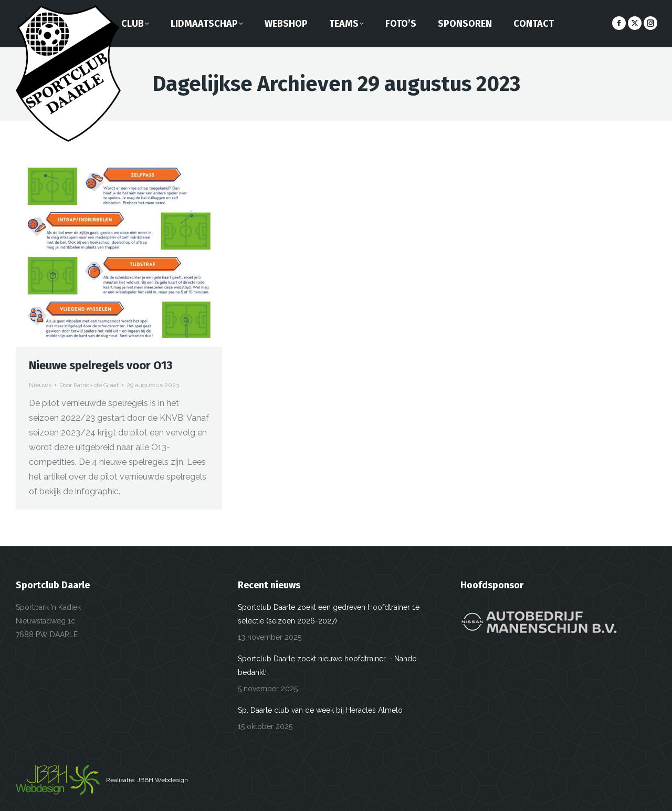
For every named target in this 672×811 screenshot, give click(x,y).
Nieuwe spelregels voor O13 (101, 365)
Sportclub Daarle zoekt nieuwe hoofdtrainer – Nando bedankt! (327, 666)
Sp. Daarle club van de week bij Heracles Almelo (320, 710)
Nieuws (40, 385)
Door (89, 385)
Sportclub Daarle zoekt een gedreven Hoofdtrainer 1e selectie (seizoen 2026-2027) (329, 614)
